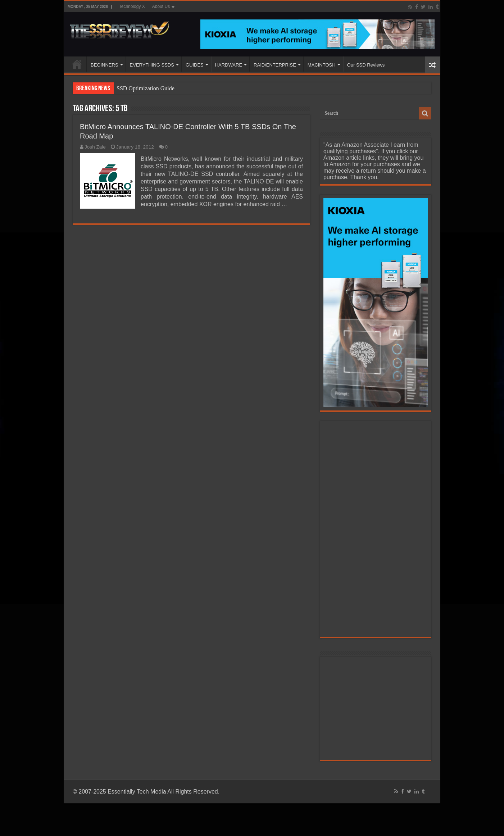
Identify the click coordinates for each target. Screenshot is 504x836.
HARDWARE (229, 65)
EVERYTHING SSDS (152, 65)
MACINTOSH (322, 65)
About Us (161, 6)
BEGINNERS (105, 65)
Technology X (132, 6)
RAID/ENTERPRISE (275, 65)
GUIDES (195, 65)
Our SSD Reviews (366, 65)
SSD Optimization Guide (146, 88)
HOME (77, 64)
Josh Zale (95, 147)
